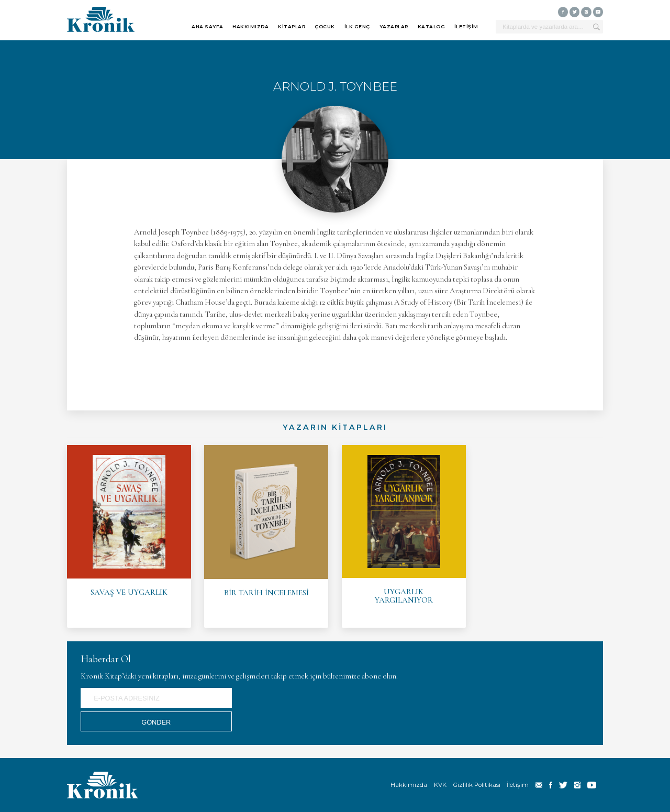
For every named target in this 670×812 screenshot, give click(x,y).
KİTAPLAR (292, 26)
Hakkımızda (409, 785)
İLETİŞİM (466, 26)
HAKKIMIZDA (250, 26)
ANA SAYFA (208, 26)
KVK (440, 785)
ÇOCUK (325, 26)
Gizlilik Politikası (477, 785)
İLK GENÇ (357, 26)
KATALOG (432, 26)
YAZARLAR (394, 26)
